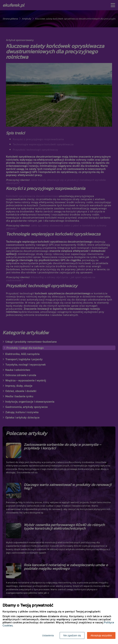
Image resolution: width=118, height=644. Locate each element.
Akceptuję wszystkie (101, 635)
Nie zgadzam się (72, 635)
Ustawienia (48, 635)
